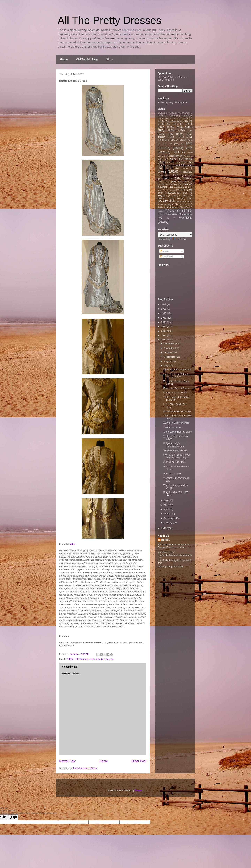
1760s (161, 116)
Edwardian (164, 175)
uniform (187, 207)
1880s (189, 127)
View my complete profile (170, 566)
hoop (165, 182)
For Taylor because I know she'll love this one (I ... (177, 456)
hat (191, 178)
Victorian (100, 659)
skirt (165, 201)
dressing (184, 172)
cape (178, 162)
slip (188, 201)
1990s (176, 144)
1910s (161, 137)
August (168, 361)
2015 (164, 326)
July (166, 366)
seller (73, 544)
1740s (178, 113)
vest (160, 211)
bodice (189, 159)
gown (171, 178)
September (170, 357)
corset (190, 165)
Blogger (139, 790)
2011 (164, 528)
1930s (161, 140)
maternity (173, 184)
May (166, 505)
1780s (184, 116)
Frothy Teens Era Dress (175, 393)
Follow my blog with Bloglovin (173, 102)
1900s (179, 134)
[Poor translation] (13, 817)
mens (185, 184)
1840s (161, 124)
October (168, 352)
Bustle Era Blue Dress (174, 462)
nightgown (179, 187)
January (168, 523)
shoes (190, 198)
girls (184, 175)
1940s (172, 140)
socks (160, 204)
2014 (164, 331)
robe (185, 196)
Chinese (167, 165)
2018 (164, 313)
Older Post (139, 761)
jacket (174, 181)
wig (167, 218)
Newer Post (67, 761)
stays (170, 204)
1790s (161, 118)
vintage (161, 214)
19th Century (81, 659)
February (169, 518)
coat (178, 165)
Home (64, 60)
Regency (162, 196)
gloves (161, 178)
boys (168, 162)
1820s (173, 121)
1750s (187, 113)
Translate (178, 239)
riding (176, 196)
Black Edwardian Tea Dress (177, 411)
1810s (161, 121)
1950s (181, 140)
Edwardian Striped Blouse (176, 388)
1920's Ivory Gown (173, 427)
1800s (185, 118)
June (167, 500)
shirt (178, 198)
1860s (189, 124)
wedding (188, 214)
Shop (110, 60)
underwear (172, 207)
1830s (185, 121)
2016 (164, 322)
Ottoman (171, 190)
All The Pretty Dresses (109, 20)
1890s (171, 130)
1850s (175, 124)
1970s (165, 144)
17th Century (174, 118)
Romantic (163, 198)
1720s (169, 113)
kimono (187, 182)
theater (161, 207)
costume (169, 168)
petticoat (172, 193)
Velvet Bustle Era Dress (175, 450)
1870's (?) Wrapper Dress (176, 423)
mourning (162, 187)
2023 (164, 309)
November (170, 348)
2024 (164, 304)
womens (110, 659)
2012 (164, 340)
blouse (173, 159)
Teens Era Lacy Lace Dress (177, 369)
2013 (164, 335)
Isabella (165, 540)
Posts (164, 251)
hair (184, 178)
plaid (185, 193)
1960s (190, 140)
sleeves (179, 201)
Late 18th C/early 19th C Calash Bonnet (176, 375)
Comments (167, 257)
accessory (174, 156)
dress (92, 659)
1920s (180, 137)
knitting (161, 184)
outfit (182, 190)
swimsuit (183, 204)
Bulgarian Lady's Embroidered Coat (174, 445)
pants (160, 193)
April (167, 509)
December (170, 344)
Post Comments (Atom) (85, 768)
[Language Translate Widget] (175, 235)
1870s (70, 659)
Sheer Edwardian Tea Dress (177, 432)
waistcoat (173, 214)
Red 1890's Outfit (172, 474)
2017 (164, 318)
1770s (172, 116)
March (168, 514)
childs (190, 162)
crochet (185, 168)
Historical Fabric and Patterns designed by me (173, 78)
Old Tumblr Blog (87, 60)
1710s (160, 113)
